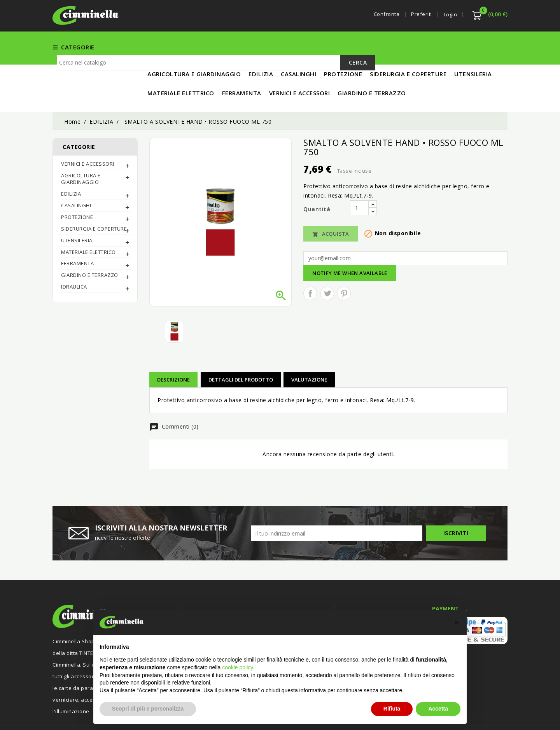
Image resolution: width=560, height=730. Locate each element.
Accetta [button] (438, 709)
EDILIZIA (333, 47)
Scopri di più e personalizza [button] (148, 709)
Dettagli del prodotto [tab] (241, 354)
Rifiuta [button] (392, 709)
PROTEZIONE (77, 191)
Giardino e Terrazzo (90, 249)
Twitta (327, 268)
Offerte (200, 602)
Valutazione (309, 354)
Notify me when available (350, 247)
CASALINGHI (76, 180)
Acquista (331, 208)
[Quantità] (359, 182)
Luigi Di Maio (492, 714)
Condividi (310, 268)
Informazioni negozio (376, 587)
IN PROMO (488, 47)
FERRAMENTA (225, 47)
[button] (457, 622)
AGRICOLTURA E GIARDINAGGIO (81, 153)
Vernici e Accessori (283, 47)
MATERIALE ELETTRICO (432, 47)
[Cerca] (216, 74)
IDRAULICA (74, 261)
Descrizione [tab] (173, 354)
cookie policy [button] (237, 667)
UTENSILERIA (372, 47)
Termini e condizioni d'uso (299, 602)
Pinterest (344, 268)
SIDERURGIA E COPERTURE (94, 203)
